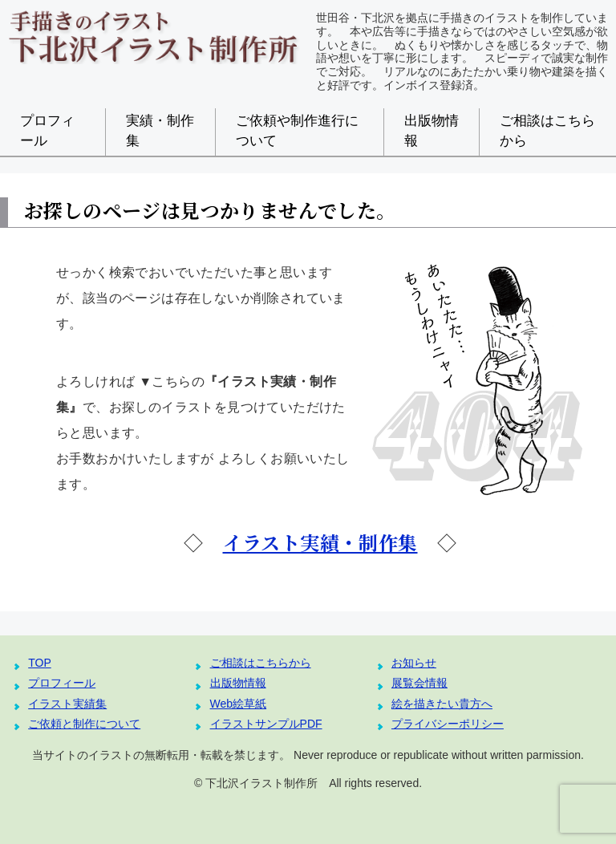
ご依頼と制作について (84, 724)
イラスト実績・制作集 (320, 542)
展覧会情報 (419, 683)
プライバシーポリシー (448, 724)
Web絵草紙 (239, 704)
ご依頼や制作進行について (297, 131)
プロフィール (47, 131)
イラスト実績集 (67, 704)
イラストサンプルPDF (266, 724)
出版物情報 (432, 131)
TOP (40, 663)
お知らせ (414, 663)
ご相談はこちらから (547, 131)
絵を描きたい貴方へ (442, 704)
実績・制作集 (160, 131)
